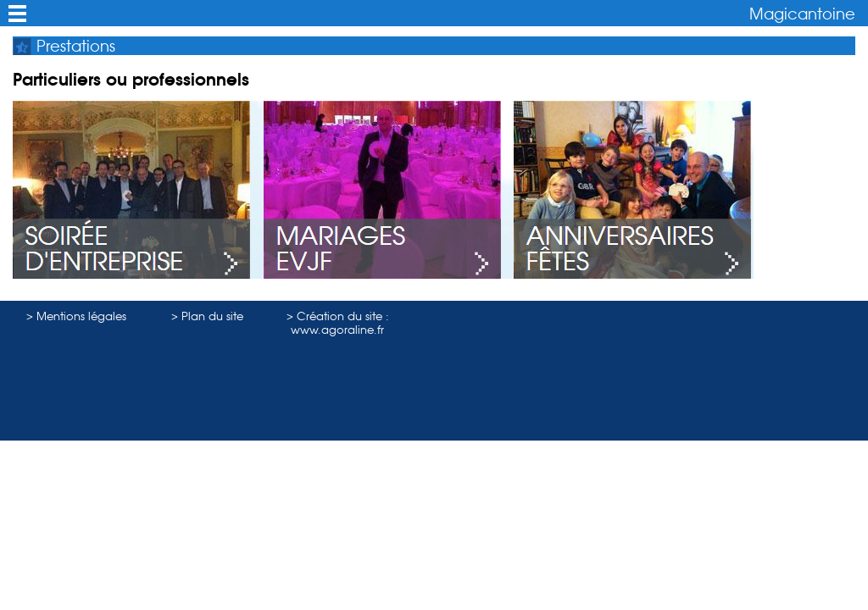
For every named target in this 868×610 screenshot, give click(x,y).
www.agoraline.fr (337, 330)
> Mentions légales (76, 316)
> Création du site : (338, 316)
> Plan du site (207, 316)
